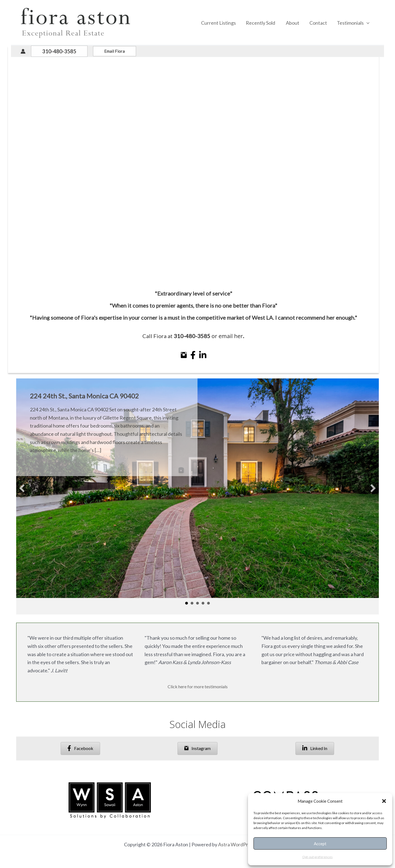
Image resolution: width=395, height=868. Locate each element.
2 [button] (192, 603)
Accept (320, 844)
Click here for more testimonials (198, 686)
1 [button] (187, 603)
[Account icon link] (23, 51)
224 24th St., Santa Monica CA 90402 (84, 396)
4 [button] (203, 603)
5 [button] (208, 603)
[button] (384, 801)
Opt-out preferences (318, 857)
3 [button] (198, 603)
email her (232, 348)
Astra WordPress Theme (245, 844)
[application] (367, 23)
